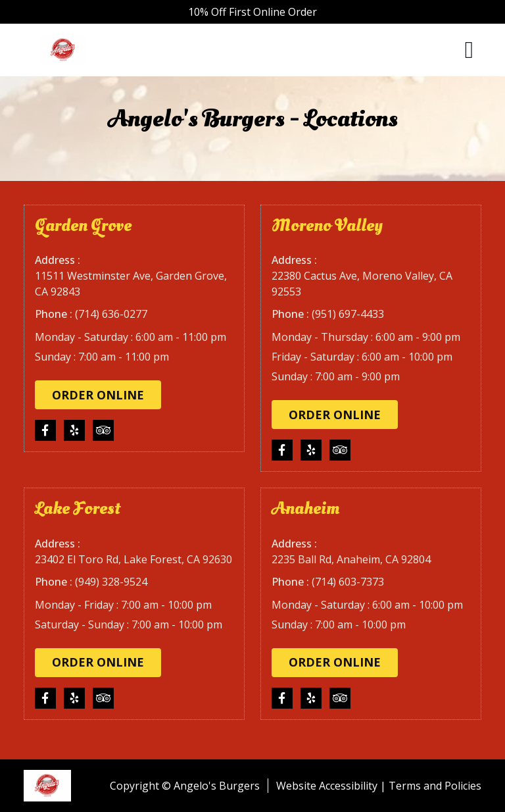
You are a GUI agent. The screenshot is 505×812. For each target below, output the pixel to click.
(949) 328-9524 (111, 582)
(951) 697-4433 (348, 314)
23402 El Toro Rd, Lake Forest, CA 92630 (133, 559)
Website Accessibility (327, 786)
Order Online (98, 395)
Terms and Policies (435, 786)
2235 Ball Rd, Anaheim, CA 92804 (351, 559)
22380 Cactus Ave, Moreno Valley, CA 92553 (362, 284)
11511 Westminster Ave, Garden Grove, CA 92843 (131, 284)
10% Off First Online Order (252, 12)
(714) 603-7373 (348, 582)
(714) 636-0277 (111, 314)
